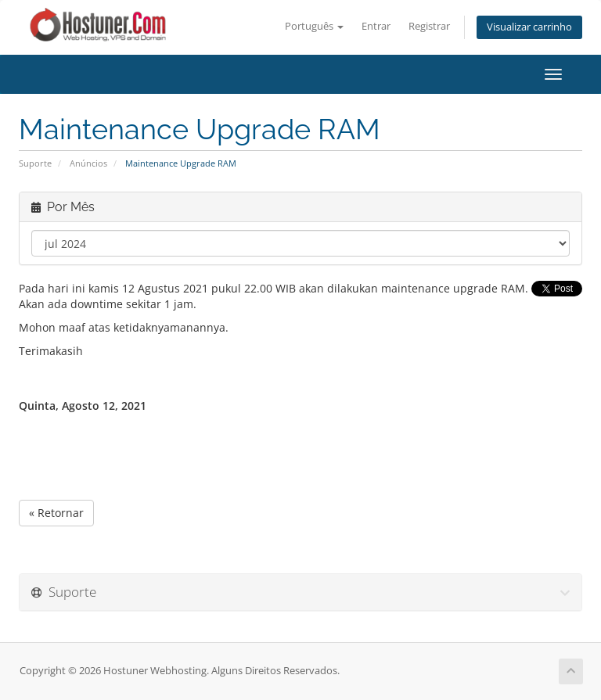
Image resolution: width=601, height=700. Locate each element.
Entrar (376, 26)
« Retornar (56, 513)
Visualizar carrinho (529, 27)
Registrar (429, 26)
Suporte (35, 163)
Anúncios (88, 163)
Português (314, 26)
